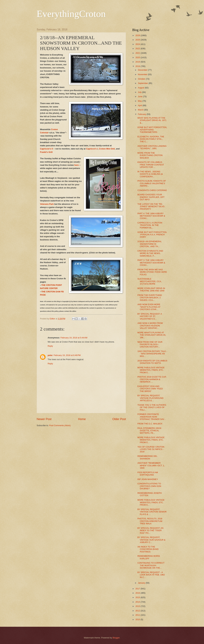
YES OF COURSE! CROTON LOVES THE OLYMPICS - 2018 (151, 449)
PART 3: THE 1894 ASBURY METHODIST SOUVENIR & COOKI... (151, 263)
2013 (138, 606)
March (141, 110)
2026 (138, 35)
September (143, 83)
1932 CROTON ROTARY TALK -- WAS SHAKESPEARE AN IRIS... (152, 354)
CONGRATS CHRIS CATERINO (152, 190)
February (142, 114)
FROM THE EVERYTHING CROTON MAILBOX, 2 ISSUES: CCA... (150, 298)
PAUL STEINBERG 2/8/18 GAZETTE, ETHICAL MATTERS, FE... (149, 431)
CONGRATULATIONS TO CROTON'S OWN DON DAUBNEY (149, 486)
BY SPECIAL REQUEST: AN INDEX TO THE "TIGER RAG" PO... (150, 531)
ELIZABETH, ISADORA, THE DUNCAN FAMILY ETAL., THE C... (151, 139)
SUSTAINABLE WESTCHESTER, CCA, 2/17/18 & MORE (149, 281)
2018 (138, 66)
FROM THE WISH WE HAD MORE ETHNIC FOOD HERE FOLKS (152, 272)
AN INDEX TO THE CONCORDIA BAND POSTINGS (148, 549)
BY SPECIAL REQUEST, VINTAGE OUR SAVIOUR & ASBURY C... (151, 540)
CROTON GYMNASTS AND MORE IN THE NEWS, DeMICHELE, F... (150, 253)
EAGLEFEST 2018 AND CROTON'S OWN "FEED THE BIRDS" (150, 389)
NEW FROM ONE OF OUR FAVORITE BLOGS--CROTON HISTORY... (150, 344)
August (141, 88)
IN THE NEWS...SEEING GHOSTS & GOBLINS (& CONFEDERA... (150, 174)
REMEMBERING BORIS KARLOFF (149, 557)
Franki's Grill (46, 152)
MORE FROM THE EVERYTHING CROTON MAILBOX (150, 155)
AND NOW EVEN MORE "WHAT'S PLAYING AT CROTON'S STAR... (149, 307)
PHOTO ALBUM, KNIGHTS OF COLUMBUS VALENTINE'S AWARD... (152, 183)
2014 (138, 602)
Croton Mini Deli (107, 149)
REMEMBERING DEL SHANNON (147, 457)
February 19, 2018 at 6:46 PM (67, 355)
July (140, 92)
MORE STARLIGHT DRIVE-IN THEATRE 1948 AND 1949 (151, 289)
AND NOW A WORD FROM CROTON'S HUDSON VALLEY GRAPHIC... (150, 326)
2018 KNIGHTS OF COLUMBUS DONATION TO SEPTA (152, 362)
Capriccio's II (46, 149)
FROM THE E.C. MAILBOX (150, 424)
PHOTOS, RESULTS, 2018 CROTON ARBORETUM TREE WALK (150, 521)
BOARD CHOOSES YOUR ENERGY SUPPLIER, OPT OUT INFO (151, 197)
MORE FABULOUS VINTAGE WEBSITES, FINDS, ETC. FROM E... (151, 370)
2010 (138, 619)
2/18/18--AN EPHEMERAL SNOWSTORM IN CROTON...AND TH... (149, 244)
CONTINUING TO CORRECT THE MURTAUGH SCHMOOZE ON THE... (151, 565)
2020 (138, 57)
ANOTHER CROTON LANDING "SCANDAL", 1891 (152, 147)
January (142, 583)
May (140, 101)
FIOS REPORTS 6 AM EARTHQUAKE (148, 474)
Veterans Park (47, 204)
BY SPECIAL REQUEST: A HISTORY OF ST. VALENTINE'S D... (150, 316)
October (142, 79)
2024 (138, 44)
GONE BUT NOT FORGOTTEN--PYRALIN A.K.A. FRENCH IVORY (152, 235)
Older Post (119, 419)
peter (50, 355)
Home (82, 419)
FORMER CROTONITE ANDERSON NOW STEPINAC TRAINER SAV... (151, 417)
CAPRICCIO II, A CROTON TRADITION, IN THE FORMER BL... (150, 225)
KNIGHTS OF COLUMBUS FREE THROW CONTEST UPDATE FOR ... (151, 165)
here (76, 165)
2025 (138, 40)
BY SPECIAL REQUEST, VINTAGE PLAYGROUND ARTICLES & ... (150, 398)
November (143, 74)
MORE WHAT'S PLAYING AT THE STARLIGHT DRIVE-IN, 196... (152, 335)
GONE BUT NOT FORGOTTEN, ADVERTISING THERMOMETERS (152, 130)
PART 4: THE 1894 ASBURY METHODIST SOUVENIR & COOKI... (151, 216)
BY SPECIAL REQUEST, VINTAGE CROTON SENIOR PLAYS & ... (152, 512)
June (140, 96)
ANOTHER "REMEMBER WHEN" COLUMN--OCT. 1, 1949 (151, 465)
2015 (138, 597)
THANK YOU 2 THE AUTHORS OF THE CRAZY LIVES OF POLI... (152, 407)
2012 (138, 611)
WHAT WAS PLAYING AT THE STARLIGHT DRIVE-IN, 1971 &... (152, 120)
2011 (138, 615)
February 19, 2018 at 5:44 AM (74, 338)
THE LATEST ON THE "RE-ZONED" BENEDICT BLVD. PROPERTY (151, 207)
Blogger (116, 638)
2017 (138, 589)
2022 (138, 49)
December (143, 70)
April (140, 105)
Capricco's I (92, 149)
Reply (50, 346)
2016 (138, 593)
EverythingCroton (71, 14)
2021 (138, 53)
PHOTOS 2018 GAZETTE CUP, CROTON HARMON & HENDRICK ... (152, 379)
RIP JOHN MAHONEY (148, 479)
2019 (138, 62)
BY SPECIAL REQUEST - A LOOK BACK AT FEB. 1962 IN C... (151, 575)
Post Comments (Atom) (60, 425)
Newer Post (44, 419)
